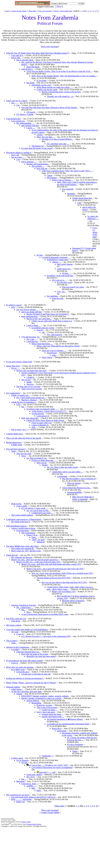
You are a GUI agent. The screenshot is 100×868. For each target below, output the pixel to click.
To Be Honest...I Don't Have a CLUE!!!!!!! (49, 411)
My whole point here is (21, 522)
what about (16, 621)
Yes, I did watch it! (54, 335)
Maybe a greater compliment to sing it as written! (41, 698)
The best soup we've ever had (28, 386)
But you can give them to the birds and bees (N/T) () (64, 582)
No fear (40, 255)
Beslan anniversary (14, 442)
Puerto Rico (57, 728)
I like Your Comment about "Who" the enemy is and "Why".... (67, 171)
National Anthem (13, 687)
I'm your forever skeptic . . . (28, 310)
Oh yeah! (15, 632)
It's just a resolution (75, 744)
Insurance (71, 194)
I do (18, 105)
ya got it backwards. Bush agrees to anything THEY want (45, 614)
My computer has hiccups (22, 557)
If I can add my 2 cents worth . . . (35, 508)
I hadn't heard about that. (82, 198)
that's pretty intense (65, 264)
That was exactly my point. (73, 287)
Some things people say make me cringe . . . (55, 87)
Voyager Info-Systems (34, 824)
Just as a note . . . (18, 157)
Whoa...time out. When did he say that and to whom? (58, 346)
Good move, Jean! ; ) (30, 784)
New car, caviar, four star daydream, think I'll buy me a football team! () (62, 573)
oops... (55, 355)
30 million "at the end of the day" (60, 276)
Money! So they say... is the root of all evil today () (38, 562)
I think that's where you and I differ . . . (68, 472)
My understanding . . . (25, 123)
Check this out (12, 555)
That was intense (74, 483)
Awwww (30, 384)
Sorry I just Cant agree (46, 712)
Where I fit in (32, 535)
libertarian (20, 781)
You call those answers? (16, 449)
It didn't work (17, 445)
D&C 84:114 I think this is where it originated (83, 498)
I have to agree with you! (42, 423)
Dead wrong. (16, 504)
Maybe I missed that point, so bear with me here (61, 92)
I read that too (32, 341)
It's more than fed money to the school (37, 148)
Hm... (24, 610)
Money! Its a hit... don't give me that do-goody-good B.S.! (35, 560)
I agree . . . (31, 128)
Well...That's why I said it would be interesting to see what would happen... (77, 183)
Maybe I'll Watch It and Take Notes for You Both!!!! (48, 314)
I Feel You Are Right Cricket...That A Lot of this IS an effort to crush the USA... (59, 71)
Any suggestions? (13, 393)
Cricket (40, 135)
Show (59, 7)
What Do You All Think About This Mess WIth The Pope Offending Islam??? (38, 53)
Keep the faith (58, 298)
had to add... (16, 58)
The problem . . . (38, 166)
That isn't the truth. (24, 454)
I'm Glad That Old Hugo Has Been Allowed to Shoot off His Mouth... (50, 108)
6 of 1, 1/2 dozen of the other (95, 232)
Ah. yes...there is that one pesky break (62, 467)
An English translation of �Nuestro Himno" (65, 719)
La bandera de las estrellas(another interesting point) (68, 724)
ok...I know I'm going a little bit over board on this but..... (82, 739)
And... (34, 427)
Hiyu (28, 612)
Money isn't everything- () (64, 592)
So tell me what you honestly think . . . (42, 409)
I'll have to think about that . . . (44, 460)
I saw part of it (17, 55)
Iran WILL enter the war (16, 619)
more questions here (30, 316)
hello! (39, 790)
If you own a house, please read (19, 362)
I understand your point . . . (43, 513)
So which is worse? (14, 305)
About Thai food (13, 366)
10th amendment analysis (16, 526)
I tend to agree (17, 758)
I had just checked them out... (28, 652)
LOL (13, 307)
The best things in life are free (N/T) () (54, 578)
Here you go (42, 463)
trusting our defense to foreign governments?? (25, 678)
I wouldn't (15, 649)
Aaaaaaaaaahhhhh (74, 492)
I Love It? (20, 634)
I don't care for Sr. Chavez (17, 101)
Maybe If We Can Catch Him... (39, 319)
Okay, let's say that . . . (46, 137)
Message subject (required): (73, 601)
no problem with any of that (43, 328)
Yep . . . (14, 103)
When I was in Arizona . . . (63, 180)
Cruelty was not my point (47, 90)
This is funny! (12, 641)
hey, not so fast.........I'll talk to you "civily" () (48, 765)
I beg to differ (22, 506)
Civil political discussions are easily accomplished (52, 767)
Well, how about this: (30, 418)
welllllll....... (31, 786)
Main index (32, 11)
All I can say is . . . (59, 280)
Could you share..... (50, 710)
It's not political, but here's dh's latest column (24, 661)
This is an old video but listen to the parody (24, 438)
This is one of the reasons (47, 707)
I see (18, 159)
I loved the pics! (23, 672)
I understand (62, 476)
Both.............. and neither (22, 799)
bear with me (42, 169)
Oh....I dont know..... (25, 607)
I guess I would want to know (23, 528)
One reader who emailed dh (22, 548)
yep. (43, 332)
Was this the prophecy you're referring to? (79, 479)
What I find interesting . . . (42, 344)
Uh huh (24, 763)
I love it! (15, 663)
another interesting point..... (53, 717)
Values (75, 751)
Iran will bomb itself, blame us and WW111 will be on (33, 797)
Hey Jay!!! (31, 777)
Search (56, 11)
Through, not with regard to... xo (60, 96)
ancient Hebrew (33, 701)
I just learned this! (13, 119)
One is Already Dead (25, 60)
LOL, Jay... (61, 292)
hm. (23, 407)
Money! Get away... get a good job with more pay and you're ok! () (55, 569)
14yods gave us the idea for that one (36, 674)
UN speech (31, 112)
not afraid (30, 83)
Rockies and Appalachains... (38, 164)
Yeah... (14, 643)
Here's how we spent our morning (20, 667)
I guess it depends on (40, 425)
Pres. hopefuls (68, 189)
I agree (50, 175)
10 (97, 11)
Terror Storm (47, 357)
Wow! (24, 456)
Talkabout (41, 542)
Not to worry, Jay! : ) (20, 430)
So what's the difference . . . (93, 218)
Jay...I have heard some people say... (31, 398)
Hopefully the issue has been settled (41, 656)
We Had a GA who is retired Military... (57, 139)
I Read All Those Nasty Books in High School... (46, 420)
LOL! (19, 404)
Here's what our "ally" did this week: (26, 551)
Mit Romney (52, 178)
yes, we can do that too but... (38, 511)
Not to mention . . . (29, 162)
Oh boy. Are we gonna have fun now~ (32, 371)
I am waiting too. (18, 121)
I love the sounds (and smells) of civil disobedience (27, 629)
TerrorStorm (52, 353)
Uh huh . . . (67, 273)
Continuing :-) (47, 756)
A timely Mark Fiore (14, 434)
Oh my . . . (16, 368)
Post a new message (45, 11)
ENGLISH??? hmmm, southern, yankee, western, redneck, (45, 696)
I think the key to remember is (23, 402)
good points (62, 731)
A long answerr (38, 414)
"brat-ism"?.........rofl (47, 772)
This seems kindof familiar (22, 515)
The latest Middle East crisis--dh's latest (22, 546)
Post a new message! (50, 47)
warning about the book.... (52, 714)
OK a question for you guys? (18, 795)
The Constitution (28, 533)
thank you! (21, 802)
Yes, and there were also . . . (58, 144)
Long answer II (43, 416)
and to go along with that (32, 312)
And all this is (27, 69)
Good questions (23, 531)
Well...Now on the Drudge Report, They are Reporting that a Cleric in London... (64, 76)
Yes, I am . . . (32, 339)
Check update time (66, 11)
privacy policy (26, 822)
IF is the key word (64, 282)
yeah (79, 203)
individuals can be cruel (41, 85)
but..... (24, 779)
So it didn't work (18, 669)
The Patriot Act (38, 146)
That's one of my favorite (32, 389)
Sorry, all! (15, 155)
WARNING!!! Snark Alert (57, 260)
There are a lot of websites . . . (54, 351)
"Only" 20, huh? (38, 540)
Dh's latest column (14, 625)
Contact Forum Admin (19, 11)
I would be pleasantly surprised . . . (56, 257)
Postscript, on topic (44, 705)
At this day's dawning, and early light (26, 692)
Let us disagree (22, 760)
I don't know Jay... (64, 269)
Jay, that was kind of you (37, 458)
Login (7, 11)
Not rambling (52, 296)
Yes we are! (26, 380)
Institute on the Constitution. (18, 647)
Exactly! (40, 330)
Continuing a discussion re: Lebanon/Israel (24, 519)
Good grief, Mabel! (34, 775)
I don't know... (17, 689)
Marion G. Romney (29, 400)
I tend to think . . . (34, 325)
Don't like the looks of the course (35, 654)
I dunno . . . (56, 262)
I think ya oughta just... (21, 395)
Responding (36, 703)
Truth (13, 451)
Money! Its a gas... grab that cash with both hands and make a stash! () (51, 564)
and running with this (30, 125)
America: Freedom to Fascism (23, 605)
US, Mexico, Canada (25, 114)
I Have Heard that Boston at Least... (77, 488)
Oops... (34, 537)
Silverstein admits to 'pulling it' (19, 153)
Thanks (45, 465)
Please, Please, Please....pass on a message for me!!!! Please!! (31, 683)
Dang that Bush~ (33, 67)
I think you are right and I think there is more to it (52, 321)
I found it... (31, 377)
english (19, 694)
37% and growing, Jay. (31, 337)
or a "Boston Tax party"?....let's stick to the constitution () (46, 636)
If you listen (41, 80)
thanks (29, 382)
